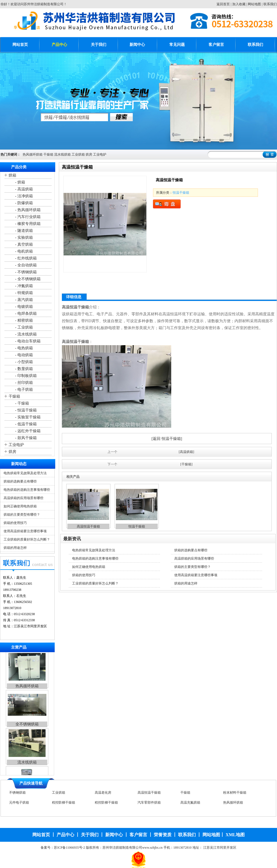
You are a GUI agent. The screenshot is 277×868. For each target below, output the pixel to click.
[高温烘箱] (186, 452)
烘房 (89, 154)
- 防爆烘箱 (23, 203)
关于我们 (99, 45)
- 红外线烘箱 (25, 258)
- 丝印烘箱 (23, 383)
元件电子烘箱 (19, 803)
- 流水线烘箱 (25, 334)
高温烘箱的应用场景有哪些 (23, 498)
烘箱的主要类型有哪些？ (22, 515)
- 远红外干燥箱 (27, 431)
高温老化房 (103, 793)
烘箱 (12, 175)
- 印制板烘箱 (25, 376)
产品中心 (59, 45)
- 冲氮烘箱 (23, 286)
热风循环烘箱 (33, 154)
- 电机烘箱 (23, 251)
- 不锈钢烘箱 (25, 272)
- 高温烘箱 (23, 189)
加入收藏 (239, 4)
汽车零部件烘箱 (149, 803)
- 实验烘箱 (23, 238)
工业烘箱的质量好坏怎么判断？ (27, 539)
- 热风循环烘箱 (27, 210)
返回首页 (223, 4)
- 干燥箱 (22, 403)
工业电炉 (100, 154)
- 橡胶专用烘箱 (27, 224)
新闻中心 (137, 45)
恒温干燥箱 (181, 193)
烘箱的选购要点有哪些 (20, 481)
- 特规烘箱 (23, 293)
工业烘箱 (78, 154)
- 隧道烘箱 (23, 231)
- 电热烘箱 (23, 348)
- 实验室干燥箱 (27, 417)
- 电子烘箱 (23, 390)
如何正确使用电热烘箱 (20, 506)
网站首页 (20, 45)
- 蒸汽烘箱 (23, 300)
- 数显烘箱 (23, 369)
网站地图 (254, 4)
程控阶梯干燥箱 (64, 803)
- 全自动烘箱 (25, 265)
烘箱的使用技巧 (15, 523)
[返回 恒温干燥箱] (167, 439)
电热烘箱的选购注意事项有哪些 (27, 490)
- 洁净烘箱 (23, 196)
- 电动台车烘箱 (27, 341)
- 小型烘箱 (23, 362)
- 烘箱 (20, 182)
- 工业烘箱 (23, 327)
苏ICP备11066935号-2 (69, 848)
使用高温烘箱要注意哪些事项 (25, 531)
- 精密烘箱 (23, 320)
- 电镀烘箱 (23, 307)
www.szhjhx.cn (152, 848)
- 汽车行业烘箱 (27, 217)
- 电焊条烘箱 (25, 314)
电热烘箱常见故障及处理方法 (25, 473)
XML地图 (235, 835)
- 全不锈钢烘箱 (27, 279)
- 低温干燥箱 (25, 424)
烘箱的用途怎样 (15, 548)
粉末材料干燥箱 (235, 793)
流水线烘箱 (62, 154)
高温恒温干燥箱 (88, 526)
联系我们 (270, 4)
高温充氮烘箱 (190, 803)
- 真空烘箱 (23, 244)
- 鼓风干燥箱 (25, 438)
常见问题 (177, 45)
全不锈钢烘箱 (27, 727)
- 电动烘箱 (23, 355)
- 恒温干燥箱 (25, 410)
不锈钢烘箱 (17, 793)
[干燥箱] (186, 464)
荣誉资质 (163, 835)
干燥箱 (48, 154)
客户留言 (216, 45)
